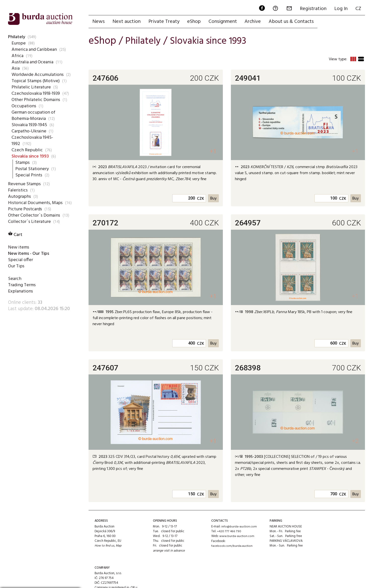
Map (119, 546)
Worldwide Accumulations (38, 75)
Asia (16, 68)
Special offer (20, 266)
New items (19, 254)
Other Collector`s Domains (35, 222)
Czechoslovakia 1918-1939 (37, 93)
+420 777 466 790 (229, 532)
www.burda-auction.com (237, 537)
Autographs (20, 197)
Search (15, 285)
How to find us (105, 546)
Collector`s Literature (30, 228)
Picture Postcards (26, 215)
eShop (195, 22)
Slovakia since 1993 (31, 156)
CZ (358, 9)
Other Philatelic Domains (36, 100)
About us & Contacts (293, 22)
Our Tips (16, 272)
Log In (340, 9)
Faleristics (18, 190)
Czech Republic (27, 150)
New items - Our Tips (30, 260)
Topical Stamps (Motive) (36, 81)
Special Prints (29, 175)
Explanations (21, 298)
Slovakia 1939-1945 (31, 125)
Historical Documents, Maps (30, 206)
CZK (200, 199)
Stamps (23, 163)
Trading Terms (22, 291)
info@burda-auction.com (239, 527)
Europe (18, 43)
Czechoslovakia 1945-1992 (33, 141)
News (99, 22)
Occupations (24, 106)
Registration (312, 9)
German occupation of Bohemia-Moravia (34, 115)
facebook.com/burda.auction (232, 546)
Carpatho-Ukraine (29, 131)
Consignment (224, 22)
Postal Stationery (33, 169)
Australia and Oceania (33, 62)
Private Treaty (165, 22)
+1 (213, 152)
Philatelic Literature (31, 87)
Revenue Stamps (25, 184)
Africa (17, 56)
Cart (16, 241)
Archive (255, 22)
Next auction (127, 22)
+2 (355, 442)
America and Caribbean (34, 50)
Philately (17, 37)
